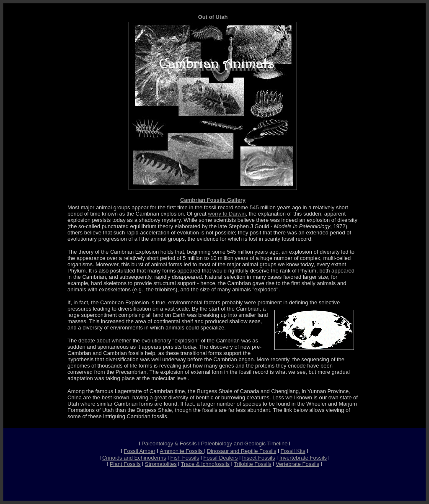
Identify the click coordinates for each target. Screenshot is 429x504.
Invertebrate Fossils (303, 458)
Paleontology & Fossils (169, 444)
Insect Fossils (259, 458)
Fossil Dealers (220, 458)
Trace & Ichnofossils (205, 464)
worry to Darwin (227, 214)
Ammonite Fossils (182, 451)
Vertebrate (288, 464)
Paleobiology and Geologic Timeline (244, 444)
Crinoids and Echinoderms (134, 458)
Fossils (311, 464)
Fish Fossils (185, 458)
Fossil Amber (140, 451)
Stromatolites (161, 464)
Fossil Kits (293, 451)
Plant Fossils (125, 464)
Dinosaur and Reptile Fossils (242, 451)
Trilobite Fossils (253, 464)
